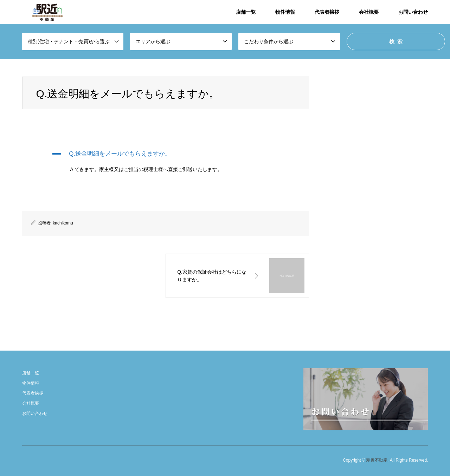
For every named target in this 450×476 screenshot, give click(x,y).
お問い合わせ (413, 12)
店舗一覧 (246, 12)
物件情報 (285, 12)
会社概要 (369, 12)
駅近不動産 (377, 461)
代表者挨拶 (327, 12)
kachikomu (63, 223)
